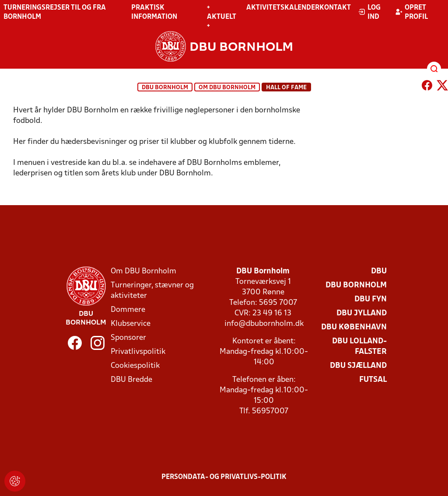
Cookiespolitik (135, 366)
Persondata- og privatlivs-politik (224, 477)
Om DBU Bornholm (227, 88)
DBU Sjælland (358, 366)
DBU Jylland (362, 313)
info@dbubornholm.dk (264, 324)
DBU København (354, 327)
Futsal (373, 380)
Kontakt (335, 8)
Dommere (128, 310)
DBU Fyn (371, 299)
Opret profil (411, 12)
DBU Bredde (131, 380)
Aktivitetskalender (283, 8)
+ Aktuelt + (222, 17)
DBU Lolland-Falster (359, 347)
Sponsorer (128, 338)
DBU (379, 271)
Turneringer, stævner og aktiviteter (152, 291)
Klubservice (131, 324)
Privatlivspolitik (138, 352)
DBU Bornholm (165, 88)
